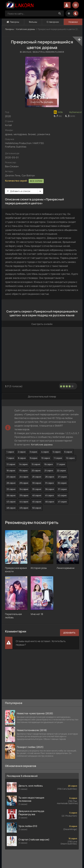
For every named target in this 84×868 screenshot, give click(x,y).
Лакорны (13, 22)
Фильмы (33, 22)
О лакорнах (53, 22)
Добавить (69, 633)
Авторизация (67, 5)
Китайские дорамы (26, 29)
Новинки (73, 22)
